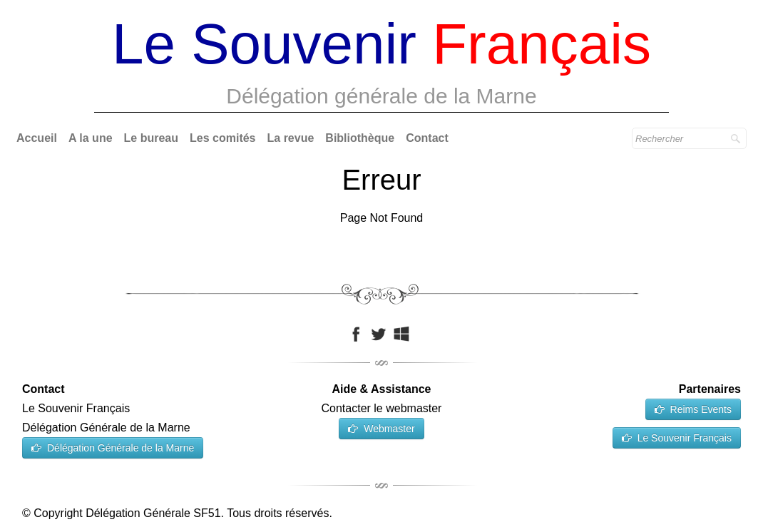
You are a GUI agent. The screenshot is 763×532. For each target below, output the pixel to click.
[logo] (381, 65)
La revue (291, 138)
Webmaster (381, 429)
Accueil (37, 138)
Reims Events (693, 409)
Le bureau (151, 138)
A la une (91, 138)
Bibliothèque (360, 138)
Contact (427, 138)
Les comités (222, 138)
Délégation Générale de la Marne (113, 448)
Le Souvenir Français (677, 438)
